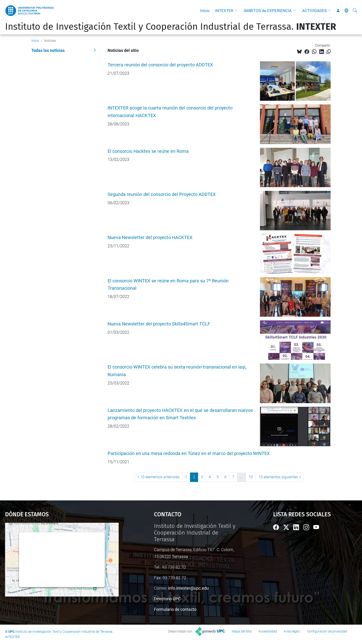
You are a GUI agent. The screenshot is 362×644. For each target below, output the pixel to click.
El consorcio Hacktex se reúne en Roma (148, 151)
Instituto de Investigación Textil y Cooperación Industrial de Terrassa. (171, 27)
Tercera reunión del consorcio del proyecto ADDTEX (160, 65)
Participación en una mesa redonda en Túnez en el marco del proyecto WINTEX (189, 453)
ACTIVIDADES (314, 11)
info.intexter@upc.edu (188, 588)
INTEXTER (224, 11)
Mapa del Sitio (242, 631)
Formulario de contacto (175, 609)
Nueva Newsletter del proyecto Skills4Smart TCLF (159, 324)
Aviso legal (291, 631)
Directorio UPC (167, 599)
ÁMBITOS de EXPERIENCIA (268, 11)
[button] (237, 11)
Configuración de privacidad (327, 631)
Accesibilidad (268, 631)
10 (251, 477)
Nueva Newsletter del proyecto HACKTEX (150, 238)
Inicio (205, 11)
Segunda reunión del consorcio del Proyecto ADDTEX (162, 194)
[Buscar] (355, 11)
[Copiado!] (329, 52)
